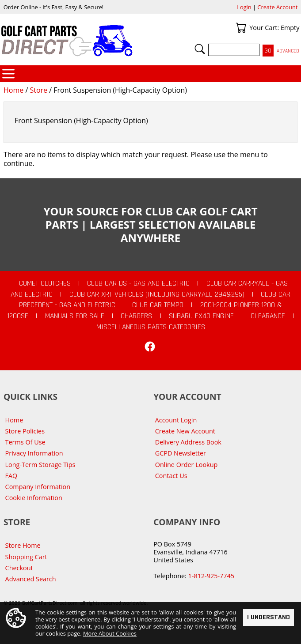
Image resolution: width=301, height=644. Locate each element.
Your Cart (241, 28)
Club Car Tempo (158, 305)
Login (244, 7)
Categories (8, 74)
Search (200, 49)
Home (13, 90)
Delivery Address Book (188, 442)
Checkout (19, 568)
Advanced (288, 51)
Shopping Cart (26, 557)
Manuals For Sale (75, 316)
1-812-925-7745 (211, 576)
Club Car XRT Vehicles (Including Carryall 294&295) (157, 294)
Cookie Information (34, 498)
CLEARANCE (268, 316)
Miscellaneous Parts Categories (151, 327)
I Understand (269, 617)
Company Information (38, 487)
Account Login (176, 420)
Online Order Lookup (187, 465)
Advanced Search (31, 579)
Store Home (23, 545)
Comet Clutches (45, 283)
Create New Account (185, 431)
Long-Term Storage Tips (40, 465)
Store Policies (25, 431)
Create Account (277, 7)
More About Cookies (110, 634)
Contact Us (171, 476)
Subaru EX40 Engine (201, 316)
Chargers (136, 316)
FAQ (11, 476)
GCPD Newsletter (181, 453)
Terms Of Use (25, 442)
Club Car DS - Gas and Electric (138, 283)
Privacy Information (34, 453)
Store (38, 90)
